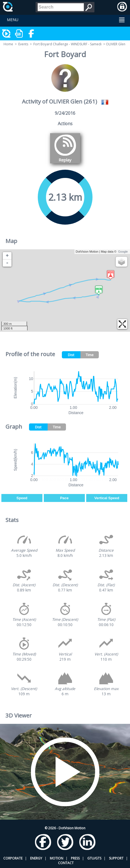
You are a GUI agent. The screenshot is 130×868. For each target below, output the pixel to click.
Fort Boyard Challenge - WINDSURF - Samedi (67, 44)
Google (123, 252)
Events (23, 44)
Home (8, 44)
